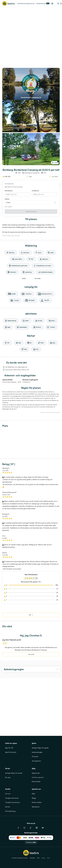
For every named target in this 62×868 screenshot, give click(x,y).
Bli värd (8, 777)
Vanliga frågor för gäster (40, 748)
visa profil (31, 654)
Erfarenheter (36, 781)
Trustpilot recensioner (13, 802)
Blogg (34, 798)
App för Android (11, 752)
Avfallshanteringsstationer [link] (26, 3)
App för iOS (9, 748)
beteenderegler (37, 752)
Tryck (48, 858)
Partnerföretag (10, 811)
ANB (38, 858)
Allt (31, 615)
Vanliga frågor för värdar (14, 773)
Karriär (8, 807)
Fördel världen (37, 802)
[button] (52, 3)
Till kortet (35, 757)
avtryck (43, 858)
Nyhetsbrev (36, 807)
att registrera (36, 761)
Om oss (8, 794)
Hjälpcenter (36, 773)
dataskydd (32, 858)
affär (34, 794)
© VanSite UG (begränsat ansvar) (20, 858)
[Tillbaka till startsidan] (9, 3)
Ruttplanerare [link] (43, 3)
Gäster (7, 199)
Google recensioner (12, 798)
